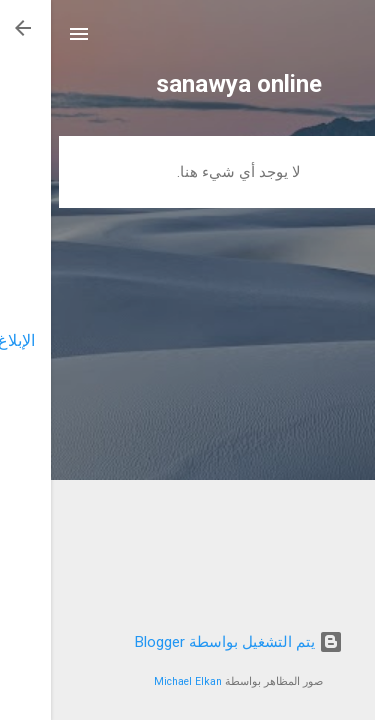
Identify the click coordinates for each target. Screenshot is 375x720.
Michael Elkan (137, 681)
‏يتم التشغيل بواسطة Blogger (188, 642)
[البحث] (347, 40)
